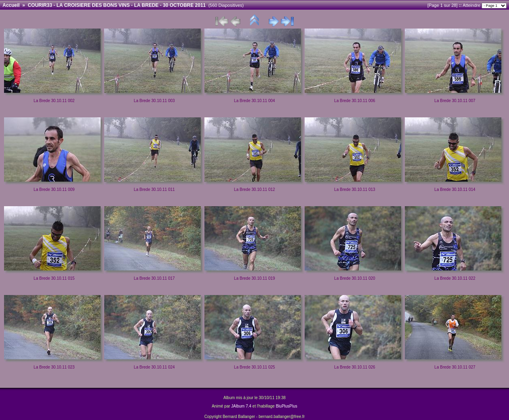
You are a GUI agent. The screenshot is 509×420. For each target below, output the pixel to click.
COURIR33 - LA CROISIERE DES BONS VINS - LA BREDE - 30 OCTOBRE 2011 (117, 5)
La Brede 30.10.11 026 (355, 367)
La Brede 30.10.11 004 (255, 101)
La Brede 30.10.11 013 (355, 190)
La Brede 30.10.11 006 (355, 101)
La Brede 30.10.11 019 (255, 278)
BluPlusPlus (286, 406)
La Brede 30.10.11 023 (54, 367)
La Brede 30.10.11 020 (355, 278)
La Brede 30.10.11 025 (255, 367)
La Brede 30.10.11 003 (155, 101)
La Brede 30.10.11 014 (455, 190)
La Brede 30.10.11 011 (155, 190)
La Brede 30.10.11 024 (155, 367)
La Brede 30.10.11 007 (455, 101)
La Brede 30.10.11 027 (455, 367)
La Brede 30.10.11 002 (54, 101)
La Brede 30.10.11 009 (54, 190)
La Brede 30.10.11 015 (54, 278)
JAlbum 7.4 (241, 406)
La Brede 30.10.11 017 (155, 278)
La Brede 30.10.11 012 (255, 190)
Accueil (11, 5)
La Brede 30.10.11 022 (455, 278)
